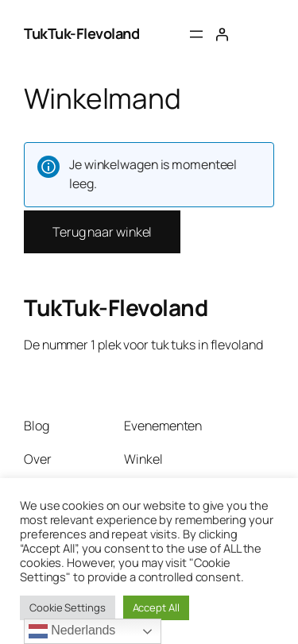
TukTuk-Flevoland (81, 33)
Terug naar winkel (102, 232)
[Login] (222, 34)
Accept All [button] (156, 607)
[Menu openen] (196, 34)
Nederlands (72, 631)
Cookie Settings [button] (68, 607)
